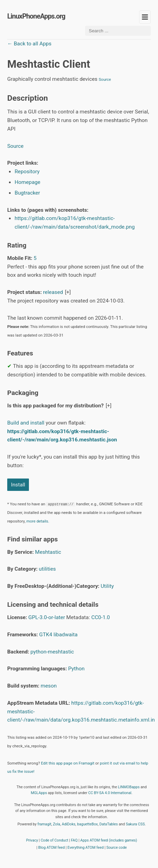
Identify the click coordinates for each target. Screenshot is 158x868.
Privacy (32, 840)
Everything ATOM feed (86, 848)
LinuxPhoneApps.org (36, 16)
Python (76, 669)
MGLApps (39, 793)
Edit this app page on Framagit (68, 763)
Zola (57, 824)
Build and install (26, 423)
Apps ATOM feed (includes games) (109, 840)
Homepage (27, 182)
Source (105, 79)
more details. (38, 521)
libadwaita (65, 635)
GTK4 (46, 635)
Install (18, 485)
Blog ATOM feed (51, 848)
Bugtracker (27, 193)
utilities (47, 569)
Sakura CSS (135, 824)
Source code (117, 848)
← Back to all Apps (29, 44)
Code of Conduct (54, 840)
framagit (44, 824)
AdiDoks (69, 824)
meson (49, 686)
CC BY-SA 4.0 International (110, 793)
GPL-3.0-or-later (46, 617)
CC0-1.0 (101, 617)
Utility (107, 586)
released (53, 292)
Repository (27, 172)
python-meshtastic (52, 652)
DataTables (109, 824)
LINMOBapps (129, 787)
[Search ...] (118, 31)
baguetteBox (87, 824)
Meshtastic (48, 552)
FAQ (74, 840)
